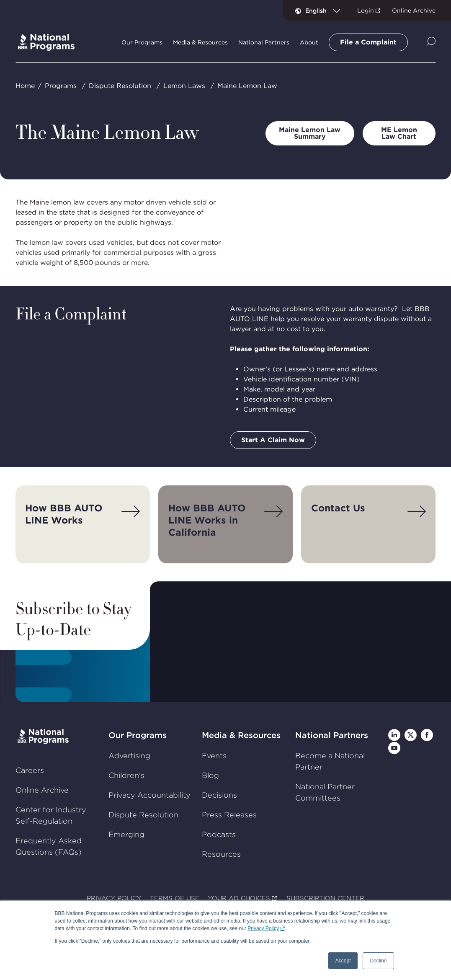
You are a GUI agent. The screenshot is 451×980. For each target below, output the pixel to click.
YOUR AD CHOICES (239, 898)
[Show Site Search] (431, 42)
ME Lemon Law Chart (399, 133)
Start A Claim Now (273, 440)
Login (366, 10)
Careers (30, 770)
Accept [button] (343, 961)
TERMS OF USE (175, 898)
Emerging (126, 834)
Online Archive (414, 10)
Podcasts (219, 834)
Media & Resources (241, 735)
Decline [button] (378, 961)
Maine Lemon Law (247, 86)
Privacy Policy (263, 928)
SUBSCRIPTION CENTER (325, 898)
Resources (221, 854)
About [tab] (309, 42)
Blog (210, 775)
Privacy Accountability (149, 795)
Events (214, 756)
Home (25, 86)
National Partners (332, 735)
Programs (61, 86)
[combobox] (326, 10)
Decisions (219, 795)
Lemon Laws (184, 86)
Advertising (129, 756)
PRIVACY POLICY (114, 898)
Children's (126, 775)
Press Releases (229, 815)
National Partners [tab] (264, 42)
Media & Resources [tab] (200, 42)
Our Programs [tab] (142, 42)
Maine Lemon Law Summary (310, 133)
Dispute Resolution (120, 86)
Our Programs (138, 735)
